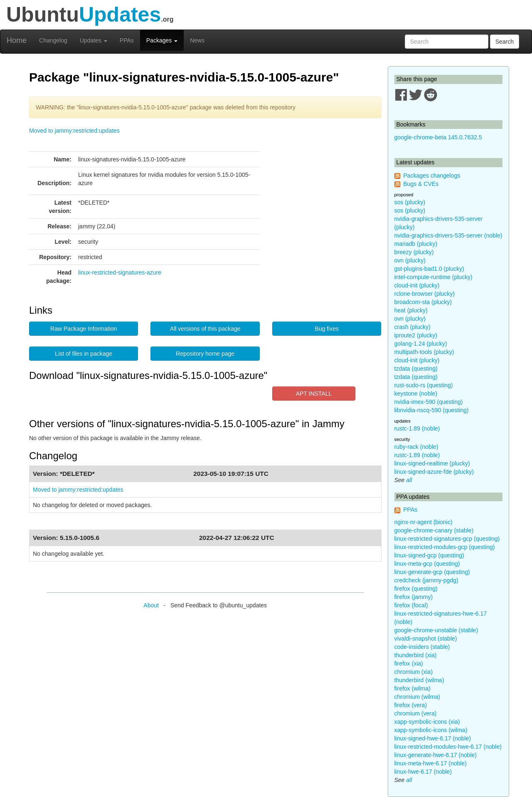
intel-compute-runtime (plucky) (433, 277)
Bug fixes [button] (327, 329)
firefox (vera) (411, 705)
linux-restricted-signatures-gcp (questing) (447, 539)
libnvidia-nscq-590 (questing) (432, 410)
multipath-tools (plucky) (424, 352)
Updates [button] (94, 40)
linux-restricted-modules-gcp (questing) (445, 547)
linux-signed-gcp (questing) (429, 555)
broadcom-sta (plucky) (423, 302)
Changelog (53, 40)
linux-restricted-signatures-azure (120, 272)
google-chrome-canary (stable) (434, 530)
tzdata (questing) (416, 369)
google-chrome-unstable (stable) (436, 630)
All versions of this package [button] (205, 329)
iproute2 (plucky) (416, 335)
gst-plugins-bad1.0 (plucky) (429, 269)
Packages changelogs (432, 176)
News (197, 40)
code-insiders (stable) (422, 647)
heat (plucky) (411, 310)
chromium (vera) (416, 713)
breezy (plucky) (414, 252)
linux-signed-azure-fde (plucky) (434, 472)
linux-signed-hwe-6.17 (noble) (433, 738)
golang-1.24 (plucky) (421, 344)
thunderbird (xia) (416, 655)
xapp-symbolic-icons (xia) (427, 722)
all (409, 480)
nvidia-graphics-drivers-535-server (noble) (448, 235)
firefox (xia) (409, 663)
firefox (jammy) (414, 597)
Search (505, 42)
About (151, 605)
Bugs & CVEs (421, 184)
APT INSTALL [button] (314, 394)
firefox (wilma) (413, 688)
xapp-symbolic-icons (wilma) (431, 730)
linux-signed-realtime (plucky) (432, 463)
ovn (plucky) (410, 260)
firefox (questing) (416, 589)
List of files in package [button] (84, 354)
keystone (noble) (416, 394)
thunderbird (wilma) (419, 680)
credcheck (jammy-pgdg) (426, 580)
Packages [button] (162, 40)
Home (17, 40)
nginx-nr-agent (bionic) (424, 522)
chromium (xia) (414, 672)
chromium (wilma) (417, 697)
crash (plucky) (413, 327)
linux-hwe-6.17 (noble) (423, 772)
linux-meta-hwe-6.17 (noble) (431, 763)
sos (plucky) (410, 202)
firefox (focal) (411, 605)
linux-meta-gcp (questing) (427, 564)
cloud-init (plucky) (417, 285)
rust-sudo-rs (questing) (424, 385)
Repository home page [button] (205, 354)
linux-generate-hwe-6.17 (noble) (436, 755)
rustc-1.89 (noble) (417, 428)
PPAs (127, 40)
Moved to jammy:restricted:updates (74, 131)
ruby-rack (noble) (416, 447)
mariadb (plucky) (416, 244)
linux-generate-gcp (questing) (432, 572)
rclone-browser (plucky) (425, 294)
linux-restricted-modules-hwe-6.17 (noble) (448, 747)
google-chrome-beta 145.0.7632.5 (438, 137)
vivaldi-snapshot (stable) (426, 639)
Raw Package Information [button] (84, 329)
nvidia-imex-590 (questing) (429, 402)
